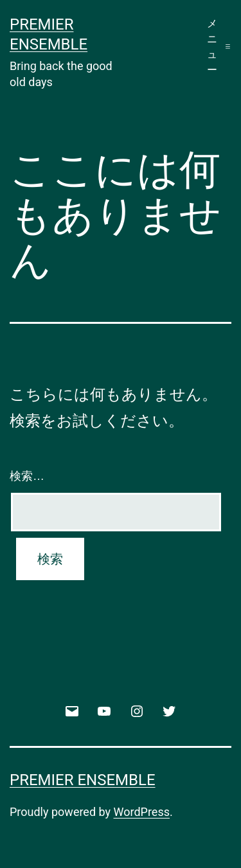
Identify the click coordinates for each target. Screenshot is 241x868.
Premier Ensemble (83, 780)
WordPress (142, 812)
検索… (27, 476)
